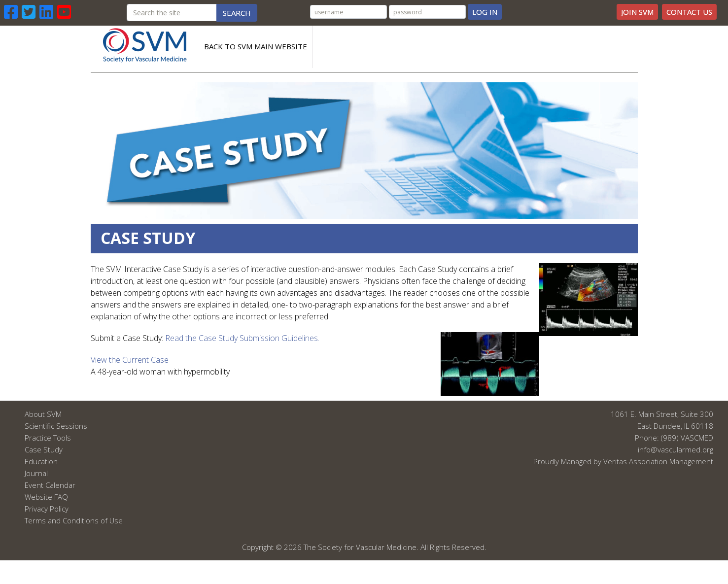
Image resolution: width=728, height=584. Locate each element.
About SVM (43, 414)
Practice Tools (48, 438)
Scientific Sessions (56, 426)
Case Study (44, 449)
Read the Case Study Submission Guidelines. (242, 338)
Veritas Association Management (658, 461)
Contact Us (689, 12)
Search (237, 13)
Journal (36, 473)
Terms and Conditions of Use (74, 520)
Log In (485, 12)
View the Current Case (130, 360)
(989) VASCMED (687, 438)
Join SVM (637, 12)
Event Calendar (50, 485)
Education (41, 461)
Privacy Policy (47, 509)
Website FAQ (46, 497)
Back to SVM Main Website (256, 46)
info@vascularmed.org (676, 449)
